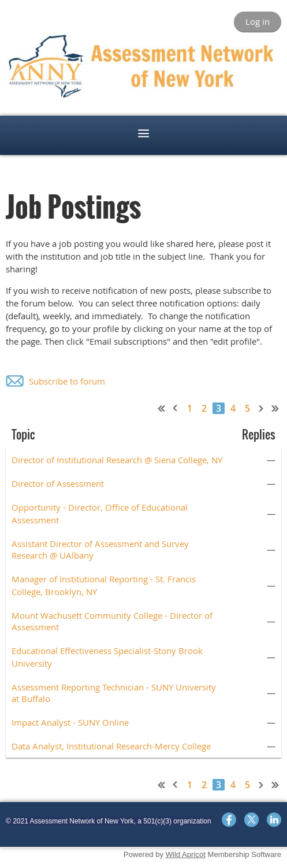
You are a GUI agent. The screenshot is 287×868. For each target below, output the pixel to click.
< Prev (176, 408)
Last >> (275, 408)
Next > (262, 408)
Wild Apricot (186, 854)
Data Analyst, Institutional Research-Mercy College (111, 746)
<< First (162, 408)
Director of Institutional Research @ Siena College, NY (117, 460)
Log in (258, 21)
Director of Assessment (58, 483)
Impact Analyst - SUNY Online (70, 722)
